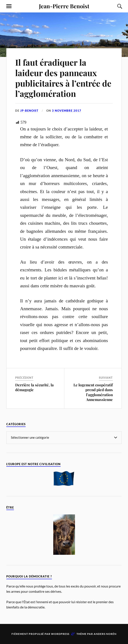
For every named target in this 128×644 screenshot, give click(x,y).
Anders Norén (105, 634)
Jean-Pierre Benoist (64, 6)
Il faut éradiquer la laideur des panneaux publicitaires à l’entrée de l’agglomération (63, 78)
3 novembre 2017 (67, 111)
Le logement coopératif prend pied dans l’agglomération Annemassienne (93, 392)
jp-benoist (29, 111)
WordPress (60, 634)
